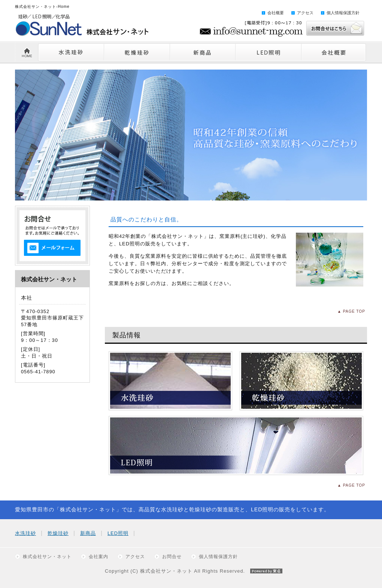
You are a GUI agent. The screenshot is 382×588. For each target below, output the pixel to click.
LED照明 (118, 533)
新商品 (88, 533)
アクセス (305, 13)
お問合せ (172, 557)
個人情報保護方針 (343, 13)
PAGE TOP (354, 311)
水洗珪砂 (25, 533)
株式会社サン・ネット (47, 557)
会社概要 (276, 13)
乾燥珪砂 (58, 533)
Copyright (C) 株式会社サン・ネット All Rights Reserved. (191, 571)
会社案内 (98, 557)
